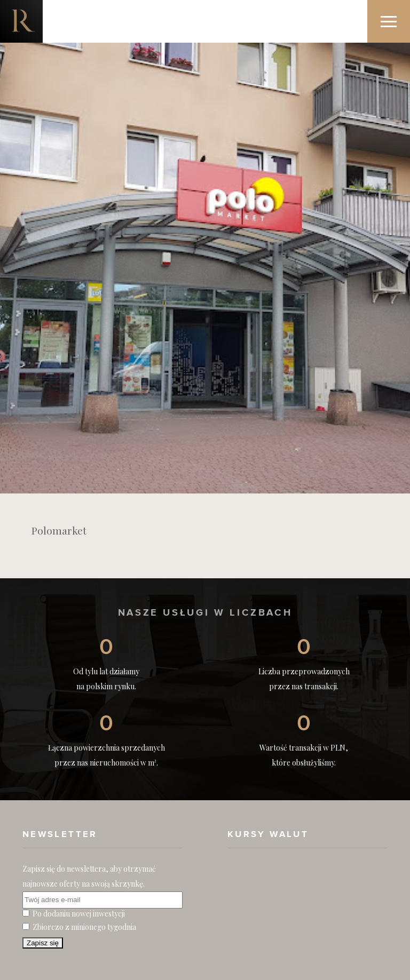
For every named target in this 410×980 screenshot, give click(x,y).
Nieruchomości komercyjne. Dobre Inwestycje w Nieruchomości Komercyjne (21, 21)
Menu (395, 11)
